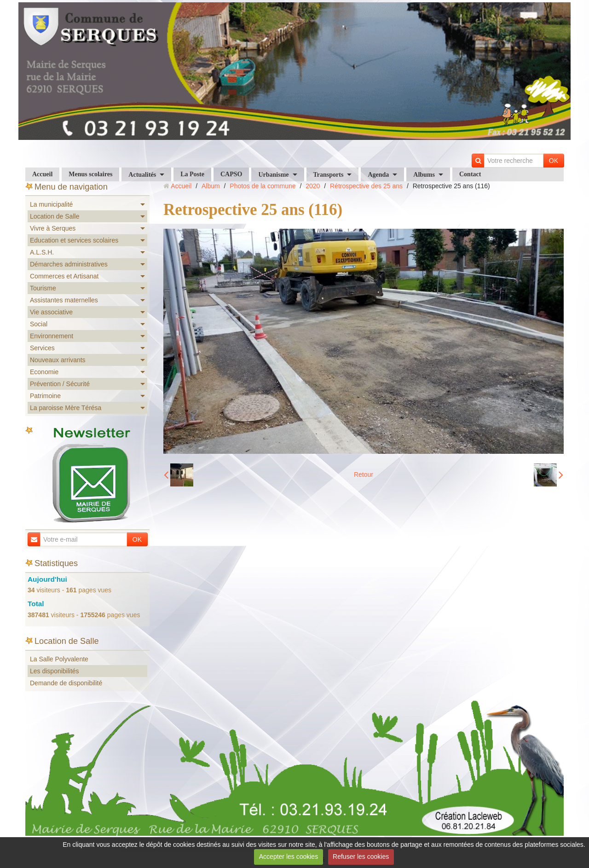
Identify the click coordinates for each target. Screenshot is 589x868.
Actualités (142, 175)
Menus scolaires (90, 174)
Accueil (42, 174)
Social (39, 324)
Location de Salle (55, 216)
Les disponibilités (55, 671)
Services (42, 348)
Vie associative (51, 312)
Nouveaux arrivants (58, 360)
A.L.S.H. (42, 252)
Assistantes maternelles (64, 300)
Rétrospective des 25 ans (366, 186)
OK (554, 161)
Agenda (378, 175)
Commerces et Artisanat (64, 276)
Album (211, 186)
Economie (44, 372)
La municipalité (51, 204)
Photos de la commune (263, 186)
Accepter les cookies (289, 856)
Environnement (52, 336)
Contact (470, 174)
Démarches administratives (69, 264)
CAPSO (231, 174)
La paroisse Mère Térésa (66, 408)
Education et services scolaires (74, 240)
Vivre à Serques (53, 228)
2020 (313, 186)
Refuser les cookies (361, 856)
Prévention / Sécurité (60, 384)
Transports (329, 175)
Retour (364, 475)
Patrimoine (45, 396)
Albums (424, 175)
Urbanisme (273, 175)
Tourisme (43, 288)
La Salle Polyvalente (59, 659)
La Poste (192, 174)
